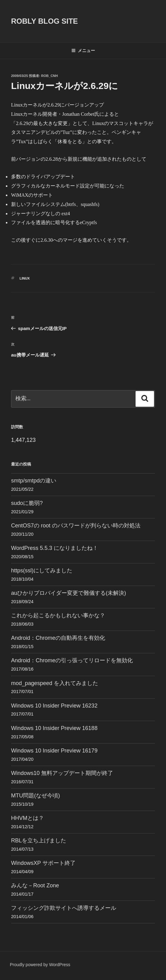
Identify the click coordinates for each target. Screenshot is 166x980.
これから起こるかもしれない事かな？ (58, 615)
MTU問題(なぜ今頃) (36, 796)
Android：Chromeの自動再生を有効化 (58, 638)
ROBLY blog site (44, 21)
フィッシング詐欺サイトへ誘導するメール (64, 908)
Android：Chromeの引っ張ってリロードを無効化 (72, 660)
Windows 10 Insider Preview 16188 (54, 728)
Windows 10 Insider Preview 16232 (54, 706)
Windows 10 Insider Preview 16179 (54, 751)
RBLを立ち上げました (39, 841)
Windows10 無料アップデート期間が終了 (62, 773)
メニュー (83, 50)
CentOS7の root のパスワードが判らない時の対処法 (76, 526)
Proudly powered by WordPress (40, 965)
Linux (25, 278)
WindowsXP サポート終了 (43, 863)
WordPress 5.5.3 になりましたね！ (55, 548)
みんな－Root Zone (35, 885)
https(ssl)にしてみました (42, 571)
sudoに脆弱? (27, 503)
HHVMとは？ (28, 818)
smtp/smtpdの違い (34, 481)
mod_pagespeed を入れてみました (55, 683)
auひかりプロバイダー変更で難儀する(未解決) (69, 593)
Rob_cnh (49, 76)
